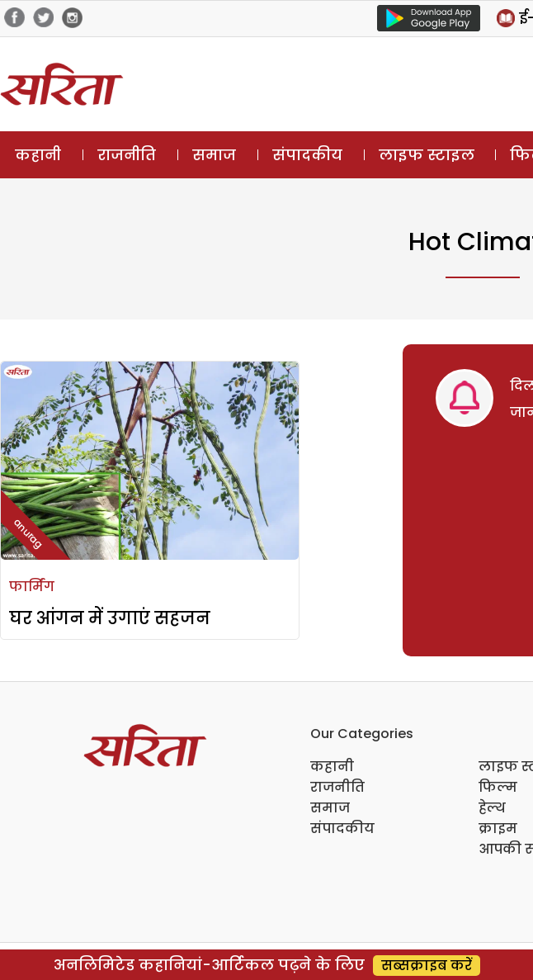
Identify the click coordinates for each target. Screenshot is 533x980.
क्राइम (498, 829)
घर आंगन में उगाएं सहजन (110, 618)
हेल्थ (492, 808)
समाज (214, 155)
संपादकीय (307, 155)
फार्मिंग (32, 587)
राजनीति (127, 155)
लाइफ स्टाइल (427, 155)
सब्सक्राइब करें (427, 966)
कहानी (38, 155)
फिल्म (498, 787)
